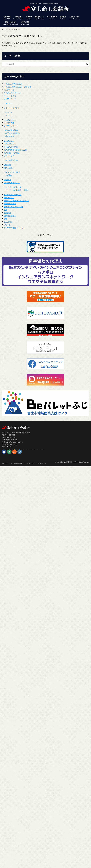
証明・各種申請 (10, 23)
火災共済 (9, 175)
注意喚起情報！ (10, 216)
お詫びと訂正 (9, 90)
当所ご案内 (7, 18)
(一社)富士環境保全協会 (13, 84)
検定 (5, 210)
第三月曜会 (8, 222)
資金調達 (29, 18)
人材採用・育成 (74, 18)
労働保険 (7, 180)
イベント (9, 112)
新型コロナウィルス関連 (13, 207)
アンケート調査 (10, 96)
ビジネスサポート (11, 126)
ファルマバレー (10, 144)
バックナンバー (10, 120)
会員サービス (9, 156)
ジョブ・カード (10, 99)
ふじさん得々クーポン (13, 93)
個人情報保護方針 (17, 463)
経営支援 (18, 18)
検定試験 (7, 213)
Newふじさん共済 (13, 172)
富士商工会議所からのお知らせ (16, 201)
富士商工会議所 (71, 462)
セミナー (9, 115)
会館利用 (63, 18)
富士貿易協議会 (10, 204)
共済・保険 (8, 168)
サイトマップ (30, 463)
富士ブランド (9, 198)
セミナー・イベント (12, 108)
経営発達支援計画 (13, 133)
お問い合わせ (42, 463)
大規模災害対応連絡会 (13, 195)
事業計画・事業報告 (12, 153)
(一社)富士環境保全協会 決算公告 (17, 87)
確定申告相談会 (12, 130)
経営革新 (7, 225)
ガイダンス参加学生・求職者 (17, 190)
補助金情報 (10, 136)
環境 (5, 219)
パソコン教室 (9, 123)
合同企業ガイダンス (12, 183)
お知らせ (9, 103)
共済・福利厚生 (52, 18)
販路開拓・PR (39, 18)
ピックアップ (9, 141)
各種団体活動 (25, 23)
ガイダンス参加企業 (13, 187)
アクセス (5, 463)
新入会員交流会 (12, 160)
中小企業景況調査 (11, 147)
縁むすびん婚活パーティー (14, 228)
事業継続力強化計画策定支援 (15, 150)
